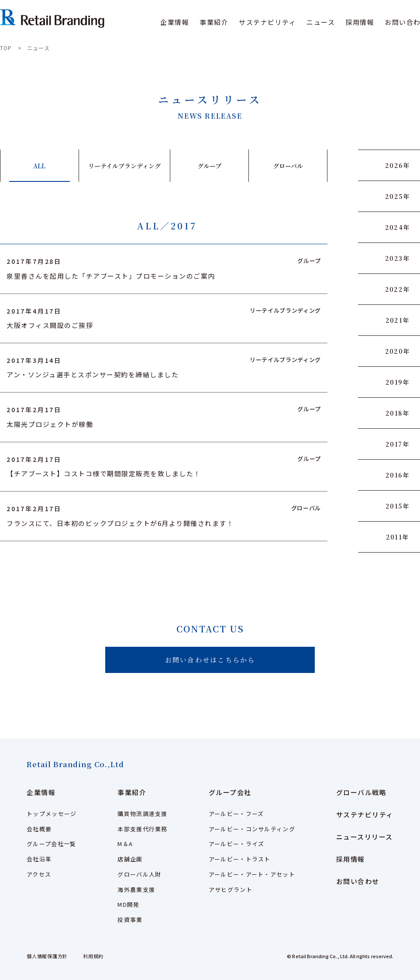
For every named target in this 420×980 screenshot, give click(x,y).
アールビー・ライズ (237, 844)
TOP (6, 48)
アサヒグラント (231, 890)
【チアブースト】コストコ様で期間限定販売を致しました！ (104, 473)
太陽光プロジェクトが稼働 (50, 424)
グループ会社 (230, 792)
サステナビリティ (267, 22)
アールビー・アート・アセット (252, 874)
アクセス (39, 874)
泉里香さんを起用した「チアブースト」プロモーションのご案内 (111, 276)
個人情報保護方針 (47, 956)
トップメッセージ (52, 814)
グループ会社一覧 (51, 844)
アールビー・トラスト (240, 859)
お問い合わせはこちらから (210, 660)
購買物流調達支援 (142, 814)
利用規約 (93, 956)
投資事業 (130, 920)
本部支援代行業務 (142, 829)
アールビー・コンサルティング (252, 829)
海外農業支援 (136, 890)
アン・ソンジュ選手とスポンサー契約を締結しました (93, 374)
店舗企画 (130, 859)
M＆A (125, 844)
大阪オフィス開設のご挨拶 (50, 325)
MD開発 (128, 904)
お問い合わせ (358, 881)
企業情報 (41, 792)
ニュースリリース (365, 837)
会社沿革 (39, 859)
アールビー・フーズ (236, 814)
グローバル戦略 (361, 792)
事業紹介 (132, 792)
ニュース (321, 22)
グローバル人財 (139, 874)
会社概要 (39, 829)
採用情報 (360, 22)
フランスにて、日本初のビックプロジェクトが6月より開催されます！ (120, 523)
